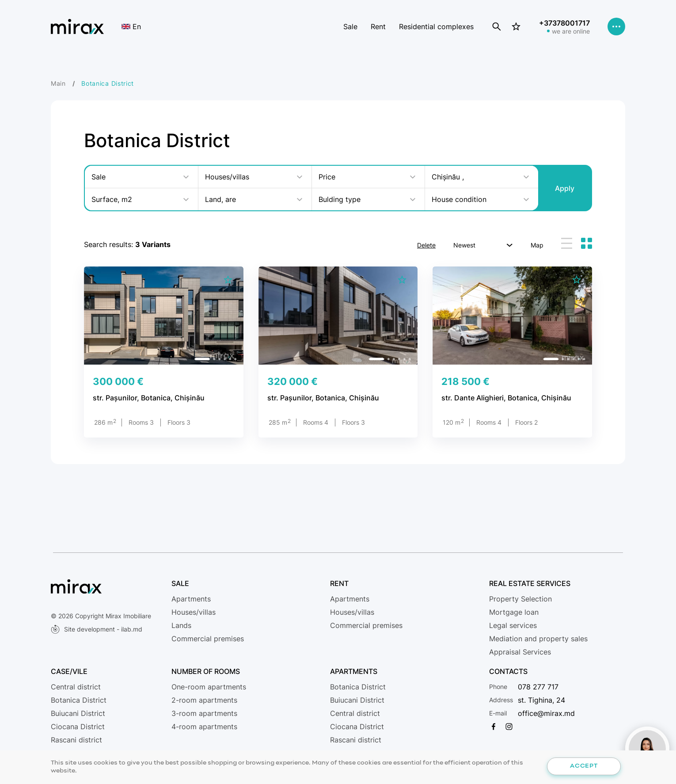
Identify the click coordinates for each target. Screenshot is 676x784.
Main (58, 83)
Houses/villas (194, 612)
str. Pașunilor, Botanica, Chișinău (149, 398)
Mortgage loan (514, 612)
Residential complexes (436, 27)
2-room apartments (204, 700)
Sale (350, 27)
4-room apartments (204, 727)
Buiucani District (78, 713)
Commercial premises (208, 639)
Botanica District (79, 700)
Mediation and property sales (538, 639)
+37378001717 (564, 23)
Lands (181, 625)
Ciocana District (78, 727)
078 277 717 (538, 687)
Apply (565, 188)
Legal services (513, 625)
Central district (76, 687)
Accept (584, 766)
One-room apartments (209, 687)
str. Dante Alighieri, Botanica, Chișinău (506, 398)
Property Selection (520, 599)
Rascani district (76, 740)
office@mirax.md (546, 713)
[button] (202, 359)
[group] (164, 316)
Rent (378, 27)
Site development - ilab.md (97, 629)
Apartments (191, 599)
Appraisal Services (520, 652)
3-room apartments (204, 713)
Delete (426, 245)
